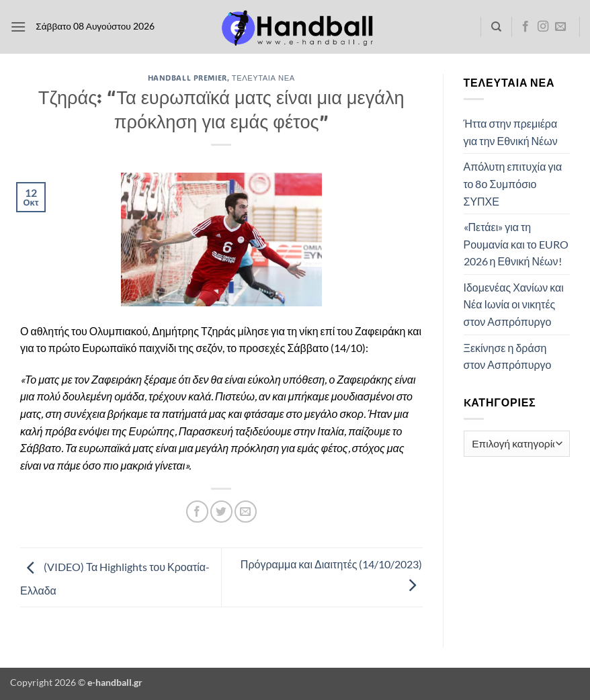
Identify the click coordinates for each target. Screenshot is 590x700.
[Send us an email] (560, 27)
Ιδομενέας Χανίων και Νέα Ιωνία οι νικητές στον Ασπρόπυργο (514, 304)
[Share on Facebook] (197, 512)
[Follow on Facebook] (525, 27)
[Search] (496, 27)
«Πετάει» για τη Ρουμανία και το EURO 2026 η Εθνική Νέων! (516, 244)
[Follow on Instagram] (543, 27)
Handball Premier (187, 78)
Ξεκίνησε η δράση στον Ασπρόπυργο (508, 356)
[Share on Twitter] (221, 512)
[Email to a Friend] (246, 512)
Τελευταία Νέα (263, 78)
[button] (18, 27)
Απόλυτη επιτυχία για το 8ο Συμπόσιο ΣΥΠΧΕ (513, 183)
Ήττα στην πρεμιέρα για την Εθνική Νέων (511, 132)
